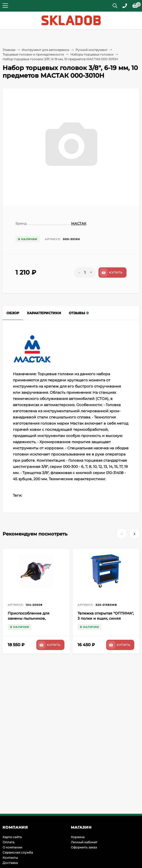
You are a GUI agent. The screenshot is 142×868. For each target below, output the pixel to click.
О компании (12, 847)
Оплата (9, 842)
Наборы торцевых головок (92, 54)
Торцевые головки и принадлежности (33, 54)
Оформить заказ (84, 847)
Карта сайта (12, 837)
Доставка (10, 863)
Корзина (78, 837)
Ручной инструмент (91, 50)
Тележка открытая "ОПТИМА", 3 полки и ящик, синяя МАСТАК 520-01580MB (106, 618)
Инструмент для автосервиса (45, 50)
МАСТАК (79, 223)
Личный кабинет (84, 842)
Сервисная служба (18, 852)
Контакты (10, 858)
